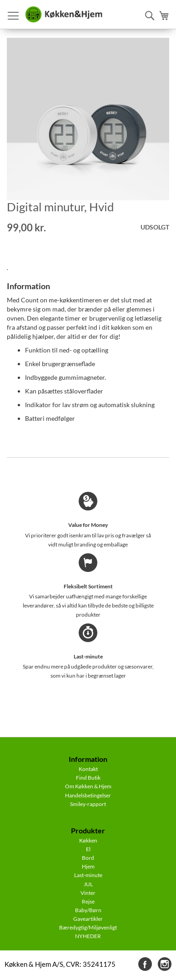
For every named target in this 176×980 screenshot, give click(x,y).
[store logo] (64, 15)
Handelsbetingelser (88, 795)
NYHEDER (88, 936)
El (88, 849)
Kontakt (88, 769)
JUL (88, 884)
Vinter (88, 893)
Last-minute (88, 875)
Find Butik (88, 778)
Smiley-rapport (88, 804)
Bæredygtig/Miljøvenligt (88, 927)
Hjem (88, 866)
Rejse (88, 901)
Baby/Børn (88, 910)
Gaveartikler (88, 919)
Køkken (88, 840)
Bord (88, 858)
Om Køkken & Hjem (88, 786)
